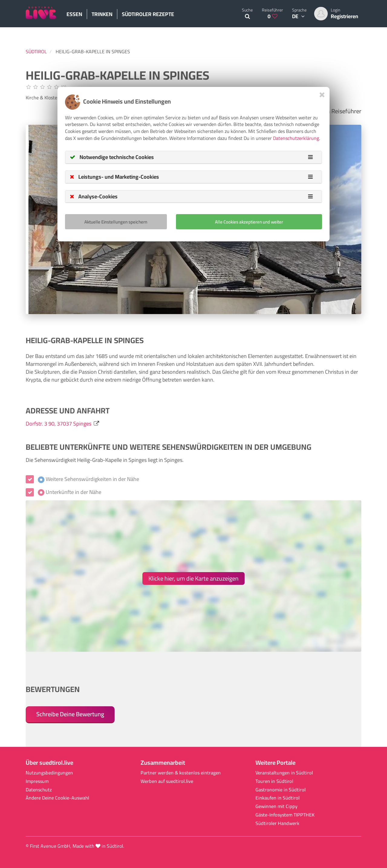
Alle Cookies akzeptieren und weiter (249, 222)
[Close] (322, 95)
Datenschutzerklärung (296, 138)
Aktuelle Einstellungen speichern (116, 222)
